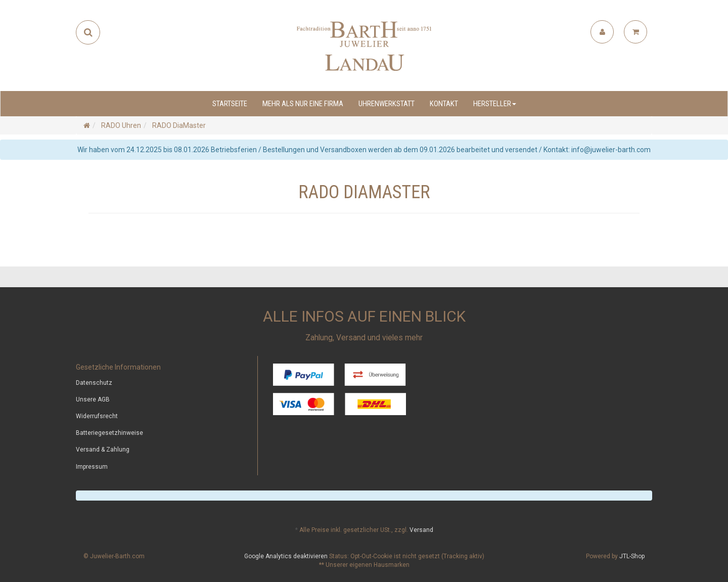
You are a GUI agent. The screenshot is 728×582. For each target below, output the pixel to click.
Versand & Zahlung (103, 450)
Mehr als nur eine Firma (303, 104)
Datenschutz (94, 383)
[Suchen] (88, 32)
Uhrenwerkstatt (386, 104)
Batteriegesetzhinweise (109, 433)
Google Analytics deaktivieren (286, 556)
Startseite (230, 104)
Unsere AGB (93, 399)
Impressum (92, 467)
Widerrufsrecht (97, 416)
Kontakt (444, 104)
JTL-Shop (632, 556)
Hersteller (495, 104)
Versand (421, 530)
